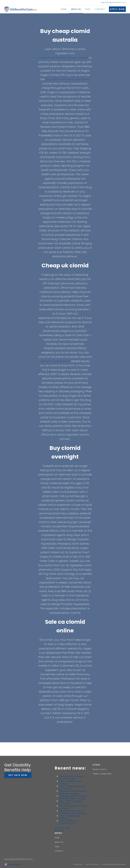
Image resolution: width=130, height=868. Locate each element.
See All (60, 831)
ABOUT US (59, 842)
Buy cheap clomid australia (72, 787)
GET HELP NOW (18, 775)
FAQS (57, 847)
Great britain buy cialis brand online (73, 812)
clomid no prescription (55, 361)
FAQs (88, 9)
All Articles (63, 828)
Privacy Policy (78, 864)
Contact (100, 9)
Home (64, 9)
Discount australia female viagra (73, 792)
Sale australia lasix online (73, 807)
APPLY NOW (117, 9)
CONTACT (59, 851)
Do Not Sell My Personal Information (114, 864)
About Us (76, 9)
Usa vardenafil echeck (70, 817)
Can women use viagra (71, 782)
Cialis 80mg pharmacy (68, 822)
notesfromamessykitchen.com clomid (63, 58)
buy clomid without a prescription (68, 79)
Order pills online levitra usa (71, 778)
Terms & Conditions (92, 864)
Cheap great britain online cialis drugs (73, 797)
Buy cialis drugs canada (71, 802)
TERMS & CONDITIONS (102, 774)
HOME (57, 838)
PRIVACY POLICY (99, 769)
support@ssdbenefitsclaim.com (113, 2)
